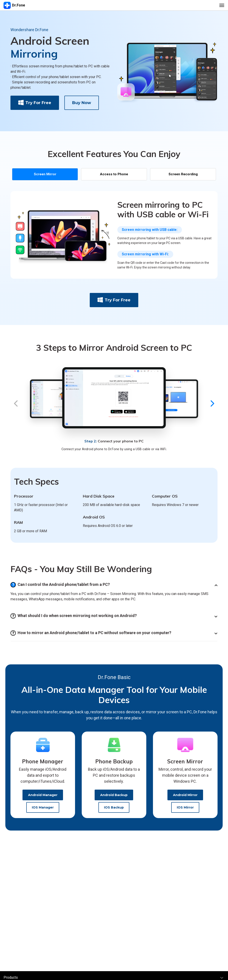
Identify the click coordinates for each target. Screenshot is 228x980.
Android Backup (114, 798)
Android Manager (43, 798)
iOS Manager (43, 810)
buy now (82, 103)
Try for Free (35, 103)
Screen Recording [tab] (183, 175)
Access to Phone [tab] (114, 175)
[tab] (45, 175)
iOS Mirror (185, 810)
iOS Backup (114, 810)
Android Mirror (185, 798)
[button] (16, 407)
